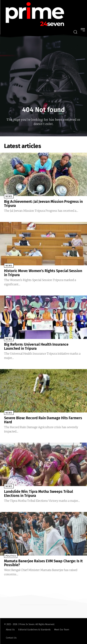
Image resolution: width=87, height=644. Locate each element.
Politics (11, 556)
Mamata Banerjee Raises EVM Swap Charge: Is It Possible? (43, 563)
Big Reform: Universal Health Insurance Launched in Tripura (36, 346)
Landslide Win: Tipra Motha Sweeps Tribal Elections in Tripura (39, 494)
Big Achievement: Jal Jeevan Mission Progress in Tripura (43, 204)
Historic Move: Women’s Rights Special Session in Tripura (43, 273)
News (9, 196)
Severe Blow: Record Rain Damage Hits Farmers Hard (43, 420)
